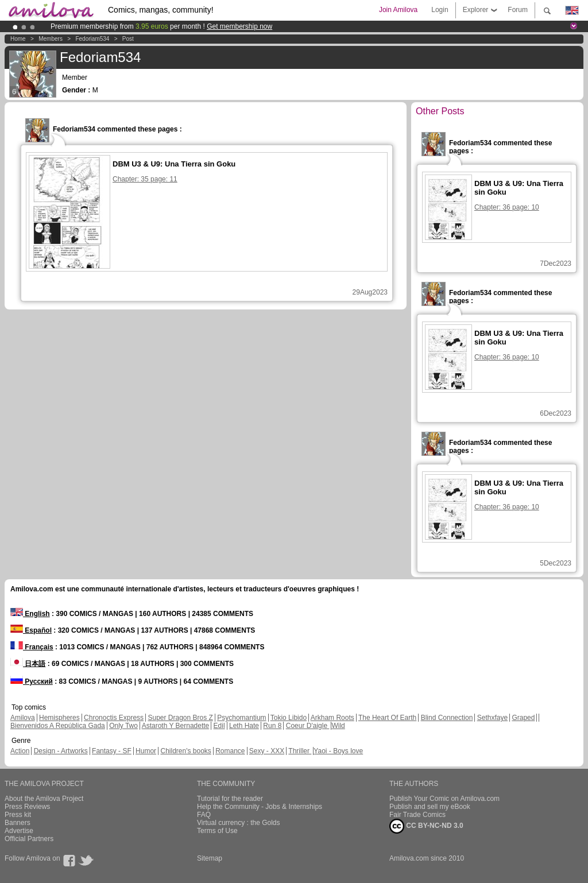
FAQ (204, 815)
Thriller (300, 751)
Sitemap (210, 858)
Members (51, 39)
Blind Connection (447, 718)
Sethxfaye (492, 718)
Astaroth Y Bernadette (176, 726)
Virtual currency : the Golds (239, 823)
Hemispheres (59, 718)
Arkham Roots (332, 718)
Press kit (18, 815)
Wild (338, 726)
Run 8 (272, 726)
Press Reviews (27, 807)
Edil (219, 726)
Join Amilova (398, 10)
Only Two (123, 726)
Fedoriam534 (92, 39)
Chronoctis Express (114, 718)
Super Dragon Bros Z (180, 718)
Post (128, 39)
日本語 (28, 664)
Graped (523, 718)
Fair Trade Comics (417, 815)
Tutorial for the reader (230, 799)
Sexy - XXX (267, 751)
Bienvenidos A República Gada (58, 726)
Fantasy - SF (112, 751)
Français (32, 647)
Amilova (23, 718)
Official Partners (29, 839)
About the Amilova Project (44, 799)
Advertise (19, 831)
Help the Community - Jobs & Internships (260, 807)
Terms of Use (217, 831)
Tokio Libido (289, 718)
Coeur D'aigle (308, 726)
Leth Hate (244, 726)
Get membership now (239, 26)
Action (20, 751)
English (30, 614)
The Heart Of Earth (387, 718)
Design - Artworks (61, 751)
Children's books (185, 751)
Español (31, 630)
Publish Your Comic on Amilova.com (444, 799)
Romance (230, 751)
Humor (146, 751)
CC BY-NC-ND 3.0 (426, 826)
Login (440, 10)
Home (18, 39)
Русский (32, 681)
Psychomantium (241, 718)
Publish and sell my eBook (430, 807)
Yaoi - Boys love (338, 751)
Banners (18, 823)
